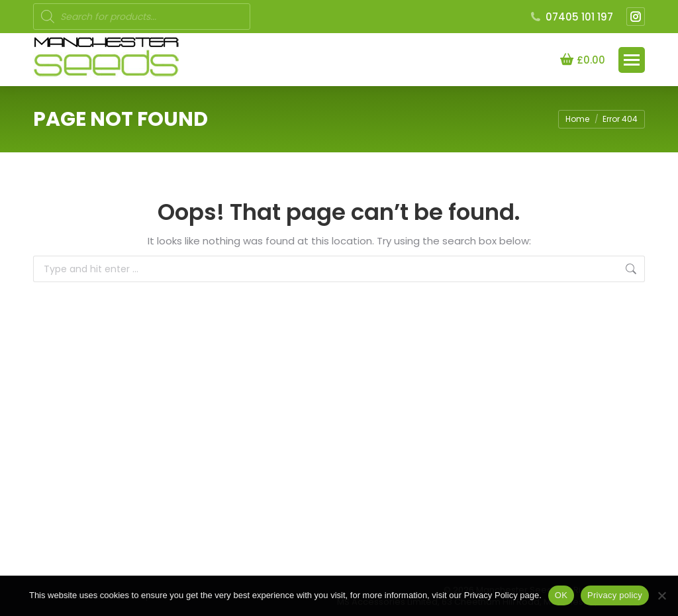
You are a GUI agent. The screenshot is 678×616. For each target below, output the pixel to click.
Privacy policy (615, 595)
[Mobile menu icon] (632, 60)
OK (561, 595)
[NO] (661, 595)
